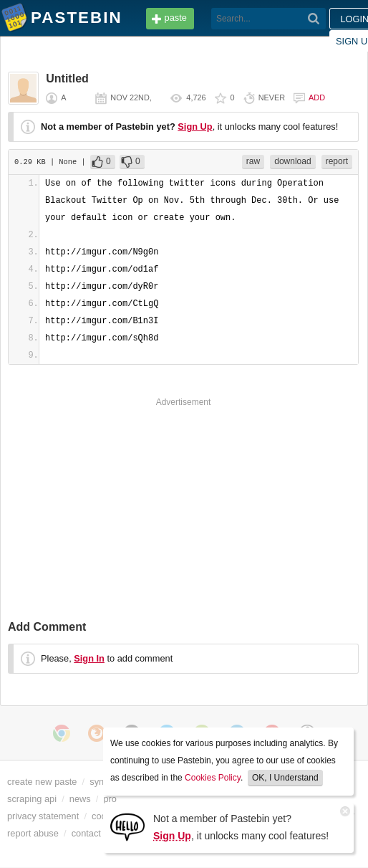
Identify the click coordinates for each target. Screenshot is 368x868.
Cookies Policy (213, 778)
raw (253, 161)
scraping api (32, 799)
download (292, 161)
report (337, 161)
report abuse (33, 833)
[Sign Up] (127, 826)
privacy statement (43, 816)
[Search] (314, 19)
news (80, 799)
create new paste (42, 782)
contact (86, 833)
